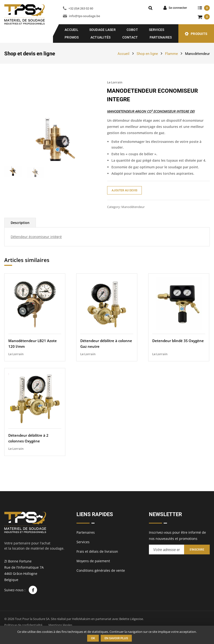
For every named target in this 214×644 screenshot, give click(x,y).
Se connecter (178, 8)
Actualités (101, 37)
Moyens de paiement (93, 561)
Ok (93, 638)
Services (157, 30)
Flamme (171, 54)
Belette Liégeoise (131, 619)
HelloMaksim (81, 619)
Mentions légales (60, 625)
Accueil (71, 30)
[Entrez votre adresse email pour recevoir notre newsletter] (166, 550)
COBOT (132, 30)
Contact (130, 37)
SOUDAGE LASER (102, 30)
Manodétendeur (197, 54)
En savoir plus (116, 638)
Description (20, 241)
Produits (199, 34)
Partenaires (161, 37)
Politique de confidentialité (23, 625)
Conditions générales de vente (101, 570)
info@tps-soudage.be (84, 16)
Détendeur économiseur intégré (36, 255)
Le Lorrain (115, 82)
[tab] (20, 241)
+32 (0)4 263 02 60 (81, 8)
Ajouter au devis (124, 190)
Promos (72, 37)
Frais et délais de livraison (97, 551)
